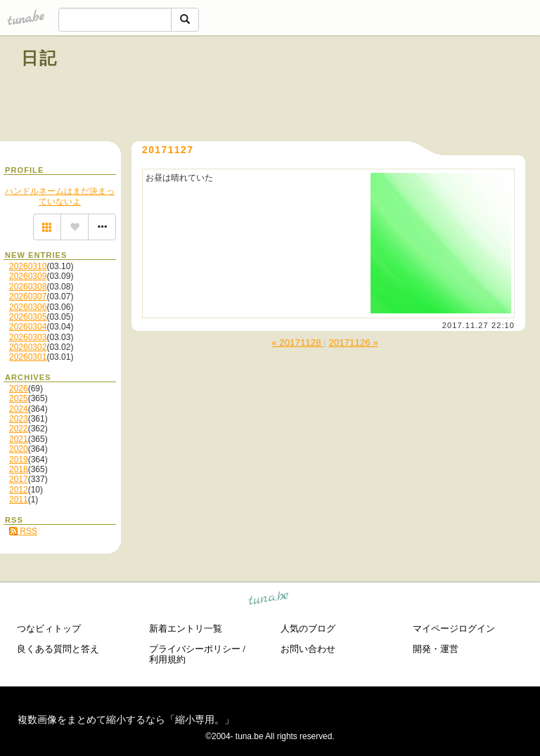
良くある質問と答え (58, 649)
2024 (19, 409)
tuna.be (269, 600)
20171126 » (353, 343)
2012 (19, 490)
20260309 (28, 276)
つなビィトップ (49, 628)
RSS (23, 531)
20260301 (28, 357)
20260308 (28, 287)
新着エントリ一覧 (186, 628)
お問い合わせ (308, 649)
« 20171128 (297, 343)
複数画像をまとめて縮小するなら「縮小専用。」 (126, 719)
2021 (19, 439)
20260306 (28, 307)
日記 (40, 58)
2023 (19, 419)
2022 (19, 429)
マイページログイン (454, 628)
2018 (19, 469)
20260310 (28, 266)
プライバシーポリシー (195, 649)
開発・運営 (436, 649)
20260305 (28, 317)
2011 (19, 500)
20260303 (28, 337)
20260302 (28, 347)
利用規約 (167, 659)
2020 (19, 449)
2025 (19, 398)
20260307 (28, 296)
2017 (19, 479)
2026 (19, 389)
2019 (19, 460)
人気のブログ (308, 628)
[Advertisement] (359, 90)
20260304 (28, 327)
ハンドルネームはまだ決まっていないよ (60, 196)
